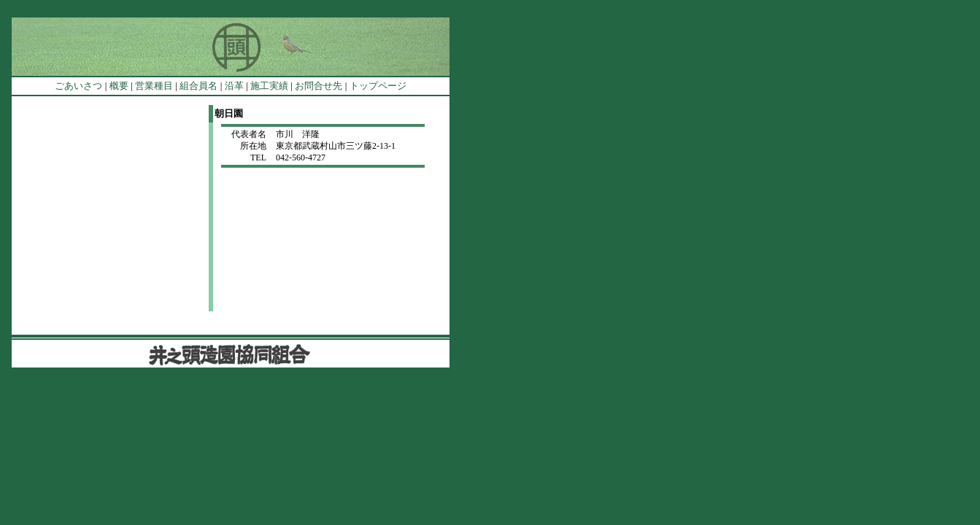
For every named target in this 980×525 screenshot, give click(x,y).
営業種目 (154, 86)
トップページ (378, 86)
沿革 (234, 86)
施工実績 (269, 86)
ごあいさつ (78, 86)
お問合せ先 (319, 86)
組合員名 (198, 86)
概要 (119, 86)
